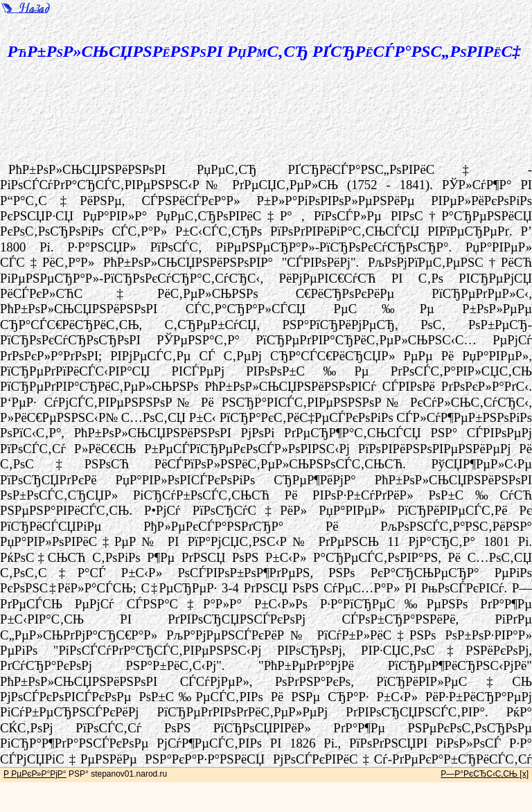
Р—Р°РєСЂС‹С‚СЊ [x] (485, 774)
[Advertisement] (278, 118)
